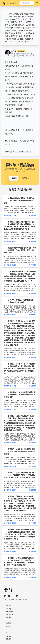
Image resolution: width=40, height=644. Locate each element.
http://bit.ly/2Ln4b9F (23, 152)
